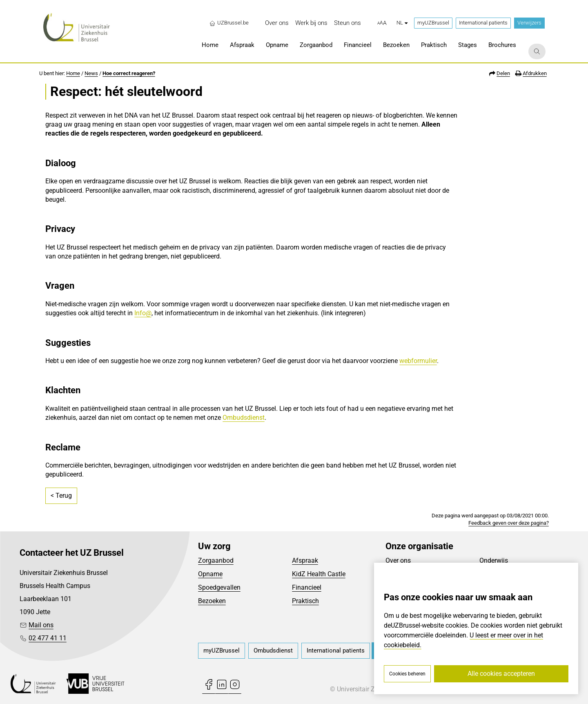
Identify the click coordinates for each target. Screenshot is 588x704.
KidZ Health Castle (319, 574)
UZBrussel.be (229, 23)
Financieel (307, 587)
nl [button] (402, 23)
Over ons (398, 560)
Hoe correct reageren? (129, 73)
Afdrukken (535, 73)
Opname (210, 574)
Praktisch (305, 601)
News (91, 73)
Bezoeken (212, 601)
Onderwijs (494, 560)
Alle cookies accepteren (501, 674)
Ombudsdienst (244, 418)
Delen (503, 73)
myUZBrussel (433, 23)
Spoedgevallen (219, 587)
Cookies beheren (407, 674)
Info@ (143, 313)
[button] (382, 23)
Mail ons (41, 625)
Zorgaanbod (216, 560)
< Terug (61, 496)
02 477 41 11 (48, 638)
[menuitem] (277, 23)
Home (73, 73)
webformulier (418, 361)
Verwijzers (529, 23)
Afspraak (305, 560)
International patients (483, 23)
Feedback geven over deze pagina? (509, 523)
